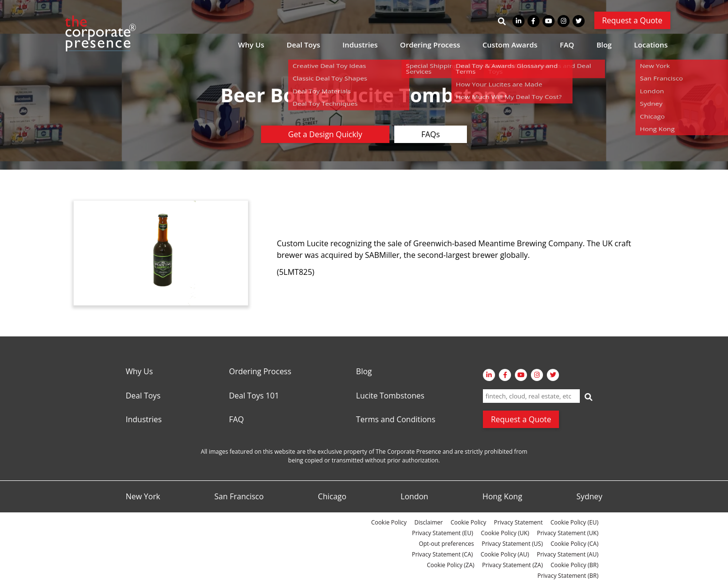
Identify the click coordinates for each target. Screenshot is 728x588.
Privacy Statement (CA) (442, 554)
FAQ (567, 45)
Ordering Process (430, 45)
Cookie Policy (389, 522)
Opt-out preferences (447, 544)
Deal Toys (303, 45)
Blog (604, 45)
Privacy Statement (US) (512, 544)
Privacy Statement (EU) (442, 533)
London (414, 497)
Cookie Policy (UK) (505, 533)
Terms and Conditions (396, 420)
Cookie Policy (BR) (575, 565)
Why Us (251, 45)
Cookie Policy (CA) (575, 544)
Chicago (332, 497)
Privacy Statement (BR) (568, 576)
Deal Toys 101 (254, 396)
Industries (360, 45)
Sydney (589, 497)
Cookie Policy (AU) (505, 554)
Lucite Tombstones (390, 396)
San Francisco (239, 497)
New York (143, 497)
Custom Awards (510, 45)
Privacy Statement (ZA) (512, 565)
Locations (651, 45)
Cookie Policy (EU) (574, 522)
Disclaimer (429, 522)
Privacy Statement (519, 522)
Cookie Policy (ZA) (450, 565)
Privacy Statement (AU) (567, 554)
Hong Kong (502, 497)
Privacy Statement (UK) (567, 533)
